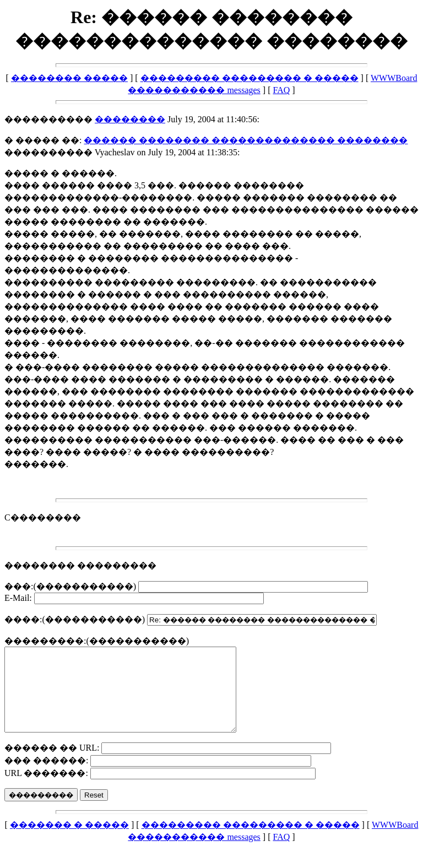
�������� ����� (69, 78)
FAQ (281, 90)
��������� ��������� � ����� (250, 78)
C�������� (43, 517)
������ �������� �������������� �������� (246, 140)
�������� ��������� (80, 565)
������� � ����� (69, 841)
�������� (130, 119)
